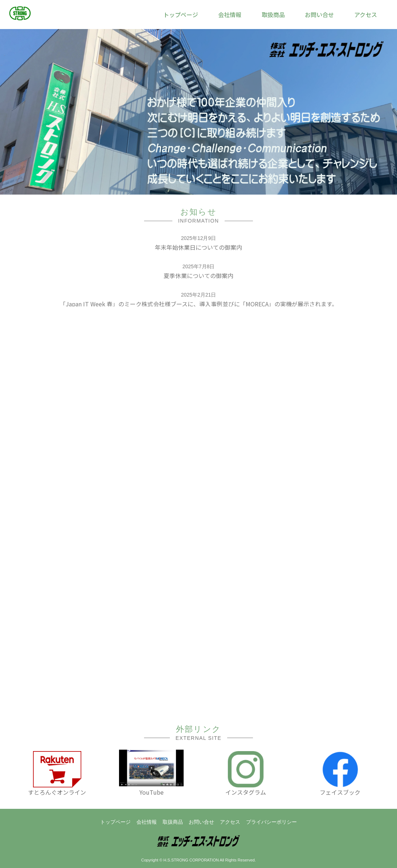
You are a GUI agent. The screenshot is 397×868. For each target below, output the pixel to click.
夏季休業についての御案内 (198, 276)
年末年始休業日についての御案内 (198, 248)
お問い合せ (201, 822)
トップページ (115, 822)
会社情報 (147, 822)
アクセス (230, 822)
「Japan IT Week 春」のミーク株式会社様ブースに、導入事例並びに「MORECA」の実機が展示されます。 (199, 305)
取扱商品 (173, 822)
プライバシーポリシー (271, 822)
